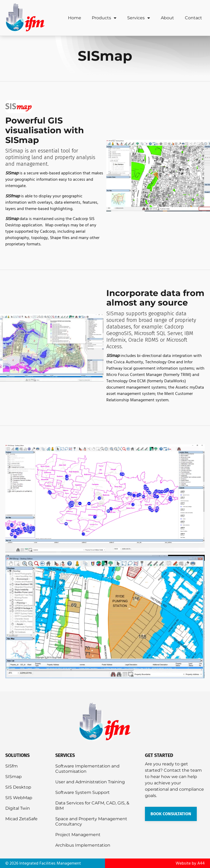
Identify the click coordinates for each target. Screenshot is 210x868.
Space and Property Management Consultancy (91, 821)
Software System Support (83, 792)
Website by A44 (190, 863)
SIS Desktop (18, 787)
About (167, 18)
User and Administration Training (90, 782)
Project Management (78, 835)
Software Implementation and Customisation (87, 769)
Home (75, 18)
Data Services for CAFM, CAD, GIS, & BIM (92, 806)
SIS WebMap (19, 798)
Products (104, 18)
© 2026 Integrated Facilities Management (43, 863)
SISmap (13, 777)
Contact (193, 18)
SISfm (12, 766)
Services (139, 18)
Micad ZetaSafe (21, 819)
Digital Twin (18, 808)
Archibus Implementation (83, 845)
